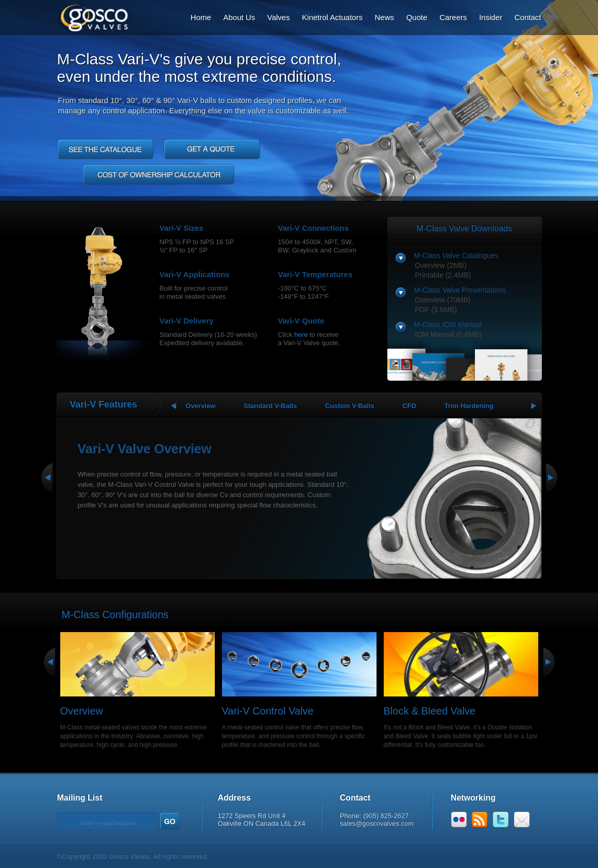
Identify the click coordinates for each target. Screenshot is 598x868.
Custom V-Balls (349, 406)
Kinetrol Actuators (332, 17)
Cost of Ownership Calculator (159, 174)
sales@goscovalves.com (377, 823)
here (301, 335)
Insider (491, 17)
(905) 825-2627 (386, 816)
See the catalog (105, 149)
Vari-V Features (104, 404)
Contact (528, 17)
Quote (417, 17)
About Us (239, 17)
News (385, 17)
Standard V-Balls (270, 406)
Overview (201, 406)
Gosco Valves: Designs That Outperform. (87, 16)
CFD (409, 406)
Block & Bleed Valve (430, 711)
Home (201, 17)
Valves (279, 17)
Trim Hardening (469, 406)
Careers (453, 17)
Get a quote (212, 149)
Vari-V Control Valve (268, 711)
